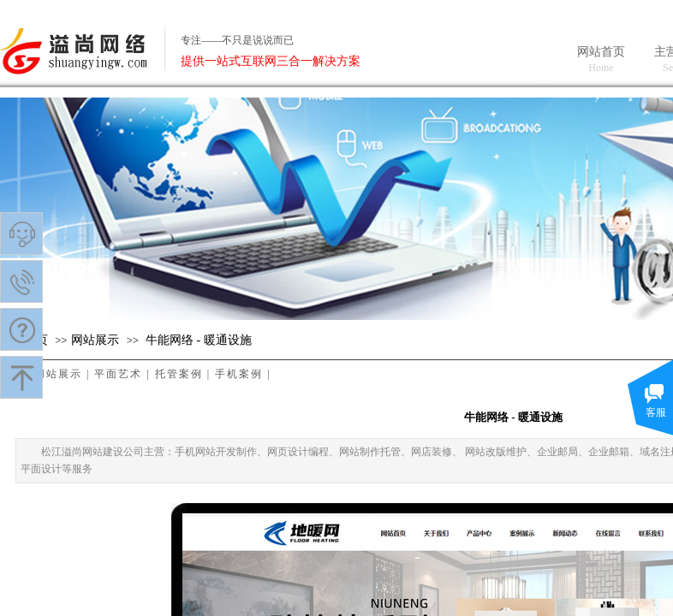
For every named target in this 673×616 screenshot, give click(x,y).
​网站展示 (95, 340)
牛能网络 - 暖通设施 (199, 340)
